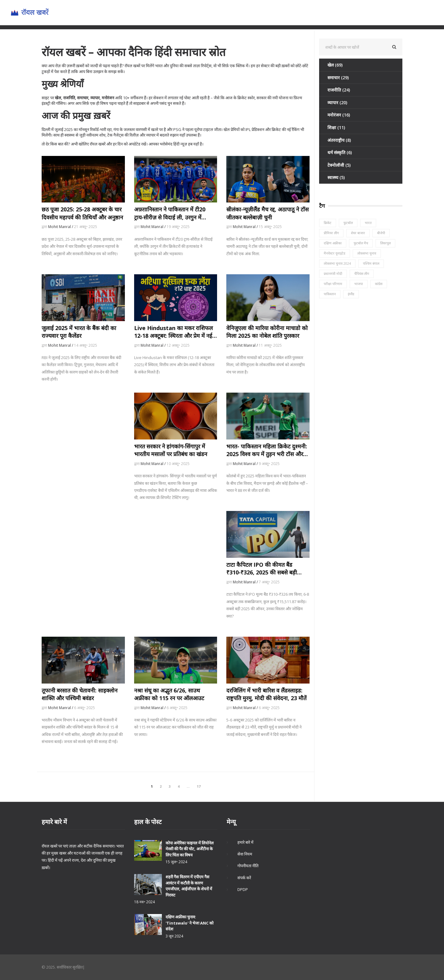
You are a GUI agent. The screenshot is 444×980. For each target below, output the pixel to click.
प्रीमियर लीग (331, 233)
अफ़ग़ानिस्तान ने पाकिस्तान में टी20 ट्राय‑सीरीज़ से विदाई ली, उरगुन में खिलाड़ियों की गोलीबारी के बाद (170, 213)
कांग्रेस (379, 284)
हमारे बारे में (245, 842)
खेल (335, 65)
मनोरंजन (339, 115)
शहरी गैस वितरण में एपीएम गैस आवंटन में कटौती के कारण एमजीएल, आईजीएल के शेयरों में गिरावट (189, 886)
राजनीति (339, 90)
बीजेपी (381, 233)
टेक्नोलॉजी (339, 165)
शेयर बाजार (358, 233)
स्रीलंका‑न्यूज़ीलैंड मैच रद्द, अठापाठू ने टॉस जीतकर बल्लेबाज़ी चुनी (267, 213)
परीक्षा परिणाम (333, 284)
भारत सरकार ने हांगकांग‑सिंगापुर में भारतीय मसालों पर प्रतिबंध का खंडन (171, 450)
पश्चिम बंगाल (371, 263)
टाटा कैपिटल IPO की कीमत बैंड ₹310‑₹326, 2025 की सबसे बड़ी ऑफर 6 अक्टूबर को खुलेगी (262, 569)
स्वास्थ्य (336, 177)
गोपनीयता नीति (248, 866)
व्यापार (337, 102)
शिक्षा (336, 127)
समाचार (338, 78)
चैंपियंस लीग (362, 274)
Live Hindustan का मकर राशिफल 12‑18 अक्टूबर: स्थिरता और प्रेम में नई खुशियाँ (173, 332)
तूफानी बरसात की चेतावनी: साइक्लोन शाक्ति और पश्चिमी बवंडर (80, 694)
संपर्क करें (244, 878)
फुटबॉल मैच (361, 243)
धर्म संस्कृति (340, 152)
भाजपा (359, 284)
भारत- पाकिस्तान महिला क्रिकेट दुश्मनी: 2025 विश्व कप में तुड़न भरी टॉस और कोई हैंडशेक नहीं (267, 450)
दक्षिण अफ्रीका (333, 243)
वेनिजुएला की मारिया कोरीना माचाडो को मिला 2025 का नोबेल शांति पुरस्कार (267, 332)
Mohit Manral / (61, 227)
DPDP (243, 889)
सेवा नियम (245, 854)
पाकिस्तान (330, 294)
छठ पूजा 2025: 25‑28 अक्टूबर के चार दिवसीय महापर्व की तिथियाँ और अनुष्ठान (82, 213)
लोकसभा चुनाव (367, 253)
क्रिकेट (328, 223)
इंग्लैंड (351, 294)
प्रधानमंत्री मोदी (333, 274)
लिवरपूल (385, 243)
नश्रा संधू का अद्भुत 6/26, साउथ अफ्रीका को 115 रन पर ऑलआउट (169, 694)
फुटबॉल (348, 223)
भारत (368, 223)
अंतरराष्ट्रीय (339, 140)
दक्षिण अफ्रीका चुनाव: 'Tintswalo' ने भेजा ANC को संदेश (189, 923)
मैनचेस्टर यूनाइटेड (335, 253)
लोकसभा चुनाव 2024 (337, 263)
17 (199, 786)
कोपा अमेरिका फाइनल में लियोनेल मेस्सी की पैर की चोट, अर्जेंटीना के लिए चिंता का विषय (190, 849)
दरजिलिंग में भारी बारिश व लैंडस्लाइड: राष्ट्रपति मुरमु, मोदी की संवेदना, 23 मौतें (266, 694)
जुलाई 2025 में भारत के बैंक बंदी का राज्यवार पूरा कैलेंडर (79, 332)
